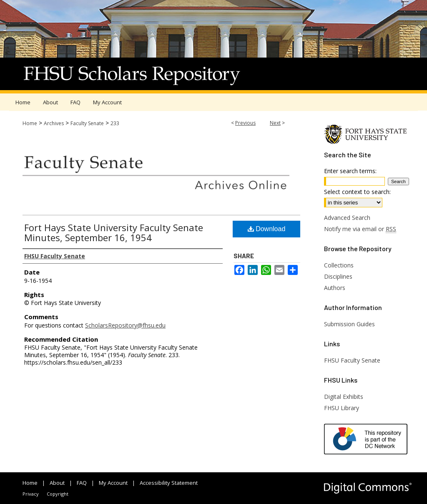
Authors (335, 288)
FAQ (82, 483)
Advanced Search (347, 218)
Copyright (58, 494)
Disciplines (338, 276)
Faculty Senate (87, 123)
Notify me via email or (360, 229)
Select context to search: (357, 192)
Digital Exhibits (344, 397)
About (57, 483)
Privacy (31, 494)
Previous (245, 123)
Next (275, 123)
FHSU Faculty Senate (352, 360)
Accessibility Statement (169, 483)
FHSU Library (342, 408)
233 (115, 123)
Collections (339, 265)
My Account (113, 483)
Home (30, 123)
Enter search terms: (350, 171)
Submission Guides (349, 324)
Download (267, 229)
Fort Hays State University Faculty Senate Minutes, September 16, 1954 (114, 232)
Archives (54, 123)
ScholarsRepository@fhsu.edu (125, 325)
